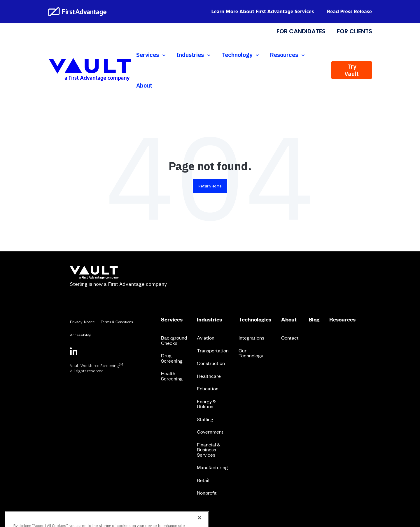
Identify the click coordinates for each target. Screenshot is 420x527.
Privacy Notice (82, 322)
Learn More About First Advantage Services (263, 12)
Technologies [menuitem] (255, 319)
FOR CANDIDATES (301, 31)
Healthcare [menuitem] (209, 376)
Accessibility (80, 335)
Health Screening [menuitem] (172, 376)
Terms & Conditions (117, 322)
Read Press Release (349, 12)
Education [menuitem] (208, 388)
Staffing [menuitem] (205, 419)
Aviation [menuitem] (206, 338)
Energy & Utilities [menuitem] (206, 404)
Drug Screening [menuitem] (172, 358)
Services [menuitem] (172, 319)
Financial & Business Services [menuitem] (209, 449)
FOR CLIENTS (354, 31)
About (144, 85)
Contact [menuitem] (290, 338)
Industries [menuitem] (209, 319)
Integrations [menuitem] (251, 338)
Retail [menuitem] (203, 480)
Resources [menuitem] (342, 319)
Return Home (210, 186)
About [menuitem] (289, 319)
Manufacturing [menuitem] (212, 467)
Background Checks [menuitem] (174, 340)
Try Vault (352, 70)
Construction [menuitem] (211, 363)
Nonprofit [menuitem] (207, 493)
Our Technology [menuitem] (251, 353)
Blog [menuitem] (314, 319)
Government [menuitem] (210, 432)
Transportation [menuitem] (213, 350)
